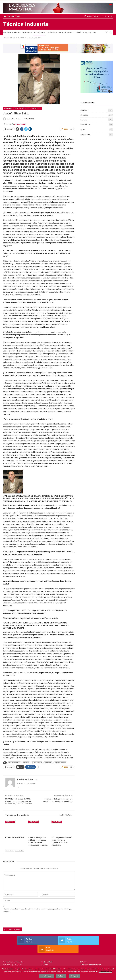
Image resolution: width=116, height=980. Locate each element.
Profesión (51, 32)
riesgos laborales (37, 762)
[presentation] (21, 920)
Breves (83, 130)
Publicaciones (85, 134)
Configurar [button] (73, 976)
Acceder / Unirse (91, 16)
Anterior (10, 849)
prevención (26, 762)
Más (87, 32)
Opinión (79, 32)
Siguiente (19, 849)
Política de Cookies (105, 973)
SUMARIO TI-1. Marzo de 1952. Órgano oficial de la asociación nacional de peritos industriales (19, 800)
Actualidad (39, 32)
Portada (7, 32)
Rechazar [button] (62, 976)
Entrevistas (19, 108)
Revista (16, 32)
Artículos (26, 32)
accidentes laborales (14, 762)
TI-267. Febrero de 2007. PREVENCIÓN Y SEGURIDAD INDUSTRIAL (34, 108)
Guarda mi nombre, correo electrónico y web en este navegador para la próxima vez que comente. (38, 909)
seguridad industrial (60, 762)
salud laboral (48, 762)
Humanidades (65, 32)
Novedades (84, 115)
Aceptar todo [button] (49, 976)
